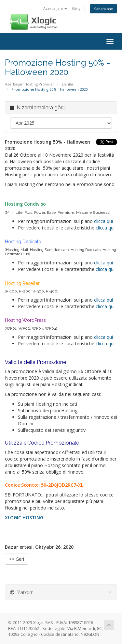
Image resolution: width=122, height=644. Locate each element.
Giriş (76, 8)
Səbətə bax (103, 9)
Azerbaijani (55, 8)
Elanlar (68, 84)
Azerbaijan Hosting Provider (30, 84)
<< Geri (17, 559)
